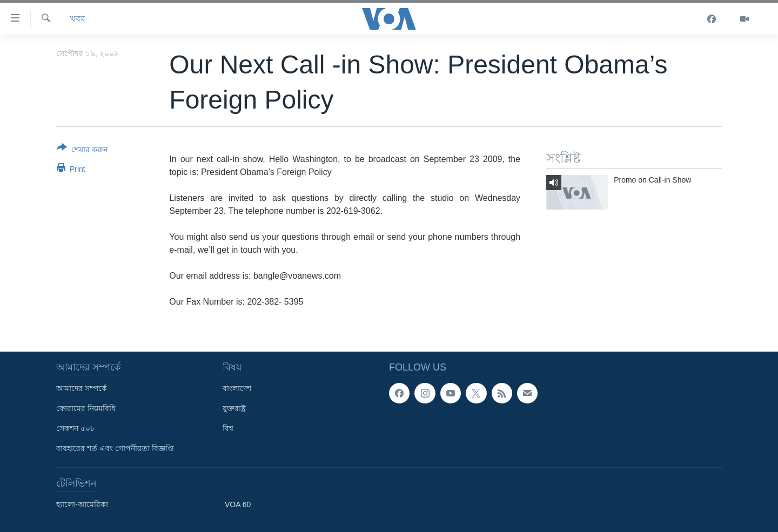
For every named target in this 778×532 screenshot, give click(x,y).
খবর (78, 19)
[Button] (82, 151)
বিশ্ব (228, 428)
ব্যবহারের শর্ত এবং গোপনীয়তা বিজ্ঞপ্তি (115, 448)
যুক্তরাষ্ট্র (234, 408)
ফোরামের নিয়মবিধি (86, 408)
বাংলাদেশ (237, 388)
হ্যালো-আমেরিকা (82, 504)
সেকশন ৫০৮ (76, 428)
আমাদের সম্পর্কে (82, 388)
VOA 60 (238, 504)
